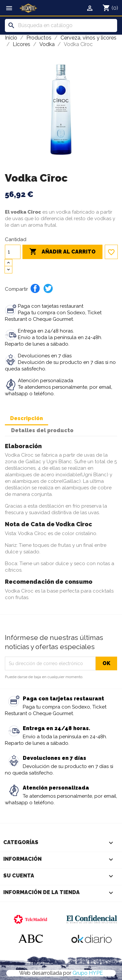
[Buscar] (61, 25)
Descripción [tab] (27, 418)
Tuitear (48, 288)
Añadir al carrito (62, 252)
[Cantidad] (13, 252)
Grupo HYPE (88, 973)
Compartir (35, 288)
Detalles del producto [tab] (42, 430)
